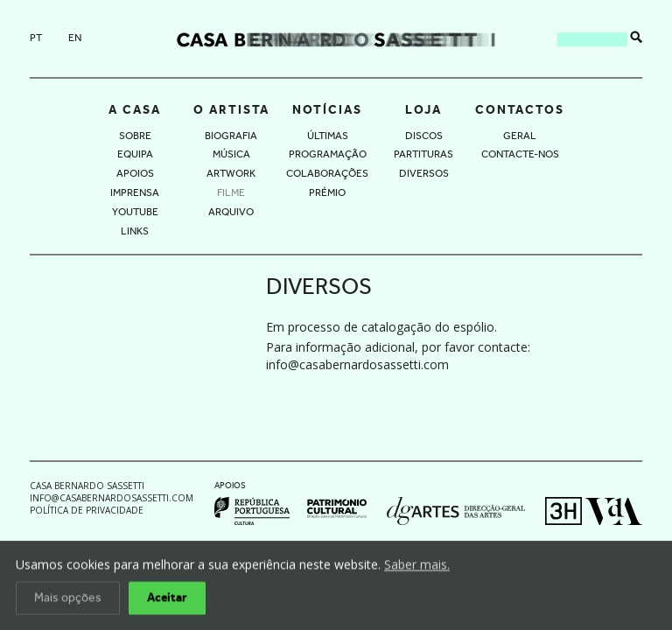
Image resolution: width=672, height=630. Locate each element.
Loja (423, 110)
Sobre (135, 136)
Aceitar (167, 600)
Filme (231, 192)
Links (135, 231)
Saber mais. (417, 566)
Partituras (423, 154)
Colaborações (327, 173)
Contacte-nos (520, 154)
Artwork (231, 173)
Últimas (328, 136)
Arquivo (231, 212)
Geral (520, 136)
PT (36, 38)
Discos (424, 136)
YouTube (135, 212)
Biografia (231, 136)
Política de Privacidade (87, 510)
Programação (328, 154)
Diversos (424, 173)
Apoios (135, 173)
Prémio (327, 192)
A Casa (135, 110)
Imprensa (135, 192)
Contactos (520, 110)
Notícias (327, 110)
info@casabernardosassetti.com (357, 364)
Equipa (135, 154)
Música (231, 154)
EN (75, 38)
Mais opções (68, 600)
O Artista (231, 110)
